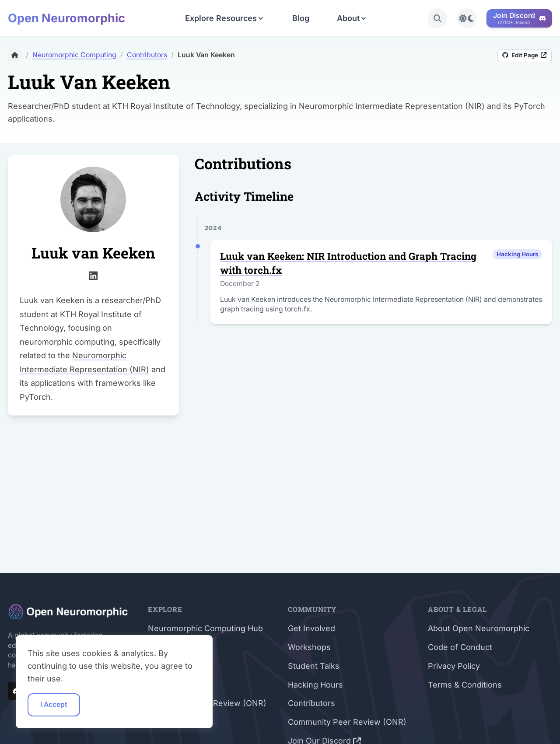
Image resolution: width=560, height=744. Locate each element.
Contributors (311, 703)
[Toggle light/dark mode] (467, 18)
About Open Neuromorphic (479, 628)
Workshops (309, 647)
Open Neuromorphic (66, 18)
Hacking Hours (315, 685)
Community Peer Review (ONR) (347, 722)
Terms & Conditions (465, 685)
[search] (437, 18)
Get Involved (311, 628)
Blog (301, 18)
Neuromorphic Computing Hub (205, 628)
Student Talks (314, 666)
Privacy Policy (454, 666)
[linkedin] (93, 274)
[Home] (15, 55)
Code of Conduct (460, 647)
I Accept (54, 704)
